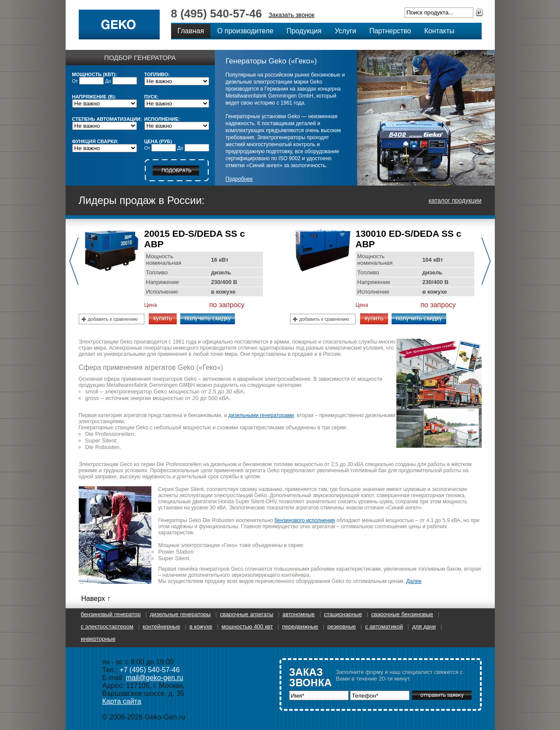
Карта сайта (122, 701)
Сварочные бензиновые (402, 614)
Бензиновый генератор (111, 614)
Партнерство (390, 31)
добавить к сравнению (113, 319)
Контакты (439, 31)
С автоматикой (384, 626)
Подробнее (239, 179)
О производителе (245, 31)
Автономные (299, 614)
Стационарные (343, 614)
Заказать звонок (292, 15)
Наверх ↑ (96, 598)
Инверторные (98, 639)
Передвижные (300, 626)
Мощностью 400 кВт (247, 626)
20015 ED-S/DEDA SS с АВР (195, 239)
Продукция (304, 31)
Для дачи (424, 626)
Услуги (345, 31)
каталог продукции (455, 200)
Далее (414, 581)
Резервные (341, 626)
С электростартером (107, 626)
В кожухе (201, 626)
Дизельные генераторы (180, 614)
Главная (191, 31)
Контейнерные (161, 626)
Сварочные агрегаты (247, 614)
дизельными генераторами (261, 415)
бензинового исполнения (304, 520)
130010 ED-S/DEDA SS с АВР (409, 239)
